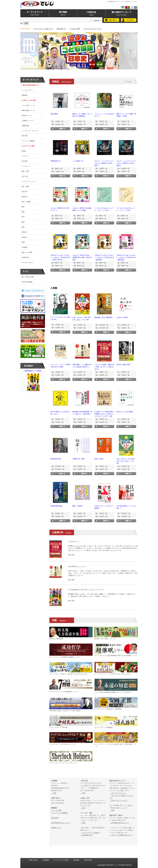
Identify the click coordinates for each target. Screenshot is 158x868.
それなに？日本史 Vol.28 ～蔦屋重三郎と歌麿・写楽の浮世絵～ (82, 257)
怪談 (23, 207)
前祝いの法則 (99, 459)
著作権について (56, 828)
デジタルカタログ (28, 263)
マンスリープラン (28, 90)
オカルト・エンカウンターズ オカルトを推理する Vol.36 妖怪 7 (104, 163)
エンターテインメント (29, 181)
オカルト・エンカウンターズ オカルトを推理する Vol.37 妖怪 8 (126, 163)
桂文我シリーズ (27, 116)
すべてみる (128, 81)
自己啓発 (25, 161)
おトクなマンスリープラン (93, 29)
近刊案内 (25, 247)
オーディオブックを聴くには (43, 29)
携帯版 (21, 5)
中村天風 (25, 136)
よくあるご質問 (75, 29)
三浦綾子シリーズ (28, 121)
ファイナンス (26, 166)
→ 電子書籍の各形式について (119, 823)
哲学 (23, 217)
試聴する (60, 129)
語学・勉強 (25, 186)
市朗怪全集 (25, 126)
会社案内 (76, 860)
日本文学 (25, 192)
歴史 (23, 212)
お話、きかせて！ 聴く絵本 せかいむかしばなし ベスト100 (125, 461)
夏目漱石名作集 (56, 459)
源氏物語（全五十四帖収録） (104, 317)
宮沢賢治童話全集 (56, 506)
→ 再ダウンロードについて (119, 800)
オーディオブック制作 (61, 860)
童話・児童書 (26, 202)
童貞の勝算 (54, 114)
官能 (23, 242)
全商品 (24, 151)
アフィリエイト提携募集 (59, 813)
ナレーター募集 (56, 810)
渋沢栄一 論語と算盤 (123, 365)
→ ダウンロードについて (118, 793)
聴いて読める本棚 (28, 277)
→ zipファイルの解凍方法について (121, 835)
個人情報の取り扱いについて (61, 823)
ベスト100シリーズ (28, 105)
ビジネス (25, 156)
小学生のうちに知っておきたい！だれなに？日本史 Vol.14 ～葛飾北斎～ (126, 257)
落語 (23, 227)
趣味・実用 (25, 171)
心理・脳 (25, 176)
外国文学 (25, 197)
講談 (23, 222)
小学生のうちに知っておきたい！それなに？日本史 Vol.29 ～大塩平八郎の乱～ (60, 257)
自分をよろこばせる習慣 (125, 412)
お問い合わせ (33, 860)
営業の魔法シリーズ (28, 110)
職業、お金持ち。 (78, 506)
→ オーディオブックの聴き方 (90, 833)
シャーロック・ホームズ (30, 131)
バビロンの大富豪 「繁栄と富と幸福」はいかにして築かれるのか (104, 367)
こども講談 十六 (78, 161)
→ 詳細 (54, 793)
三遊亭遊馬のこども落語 (33, 381)
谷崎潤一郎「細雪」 (79, 459)
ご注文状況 (124, 788)
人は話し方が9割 (122, 317)
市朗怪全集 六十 (56, 161)
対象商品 (25, 95)
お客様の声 (25, 257)
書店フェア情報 (27, 252)
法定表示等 (55, 818)
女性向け (25, 237)
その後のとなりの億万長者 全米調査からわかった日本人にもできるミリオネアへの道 (104, 414)
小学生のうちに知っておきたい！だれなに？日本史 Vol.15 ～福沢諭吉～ (104, 257)
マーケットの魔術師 (28, 141)
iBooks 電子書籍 (27, 282)
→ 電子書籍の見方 (86, 835)
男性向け (25, 232)
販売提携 (46, 860)
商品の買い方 (61, 29)
